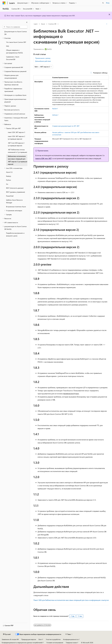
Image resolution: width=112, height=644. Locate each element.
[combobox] (15, 27)
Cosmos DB (52, 24)
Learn (36, 24)
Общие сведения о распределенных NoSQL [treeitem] (15, 51)
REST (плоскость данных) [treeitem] (15, 188)
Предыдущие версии (29, 639)
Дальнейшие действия (43, 61)
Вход (108, 3)
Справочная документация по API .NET (66, 126)
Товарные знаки (71, 643)
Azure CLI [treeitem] (9, 172)
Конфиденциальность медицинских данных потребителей (22, 643)
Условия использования (55, 643)
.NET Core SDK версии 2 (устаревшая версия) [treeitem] (16, 144)
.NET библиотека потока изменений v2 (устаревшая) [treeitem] (17, 151)
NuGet (54, 109)
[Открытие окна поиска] (103, 3)
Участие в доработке (53, 639)
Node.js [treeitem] (9, 176)
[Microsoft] (4, 3)
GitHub (55, 115)
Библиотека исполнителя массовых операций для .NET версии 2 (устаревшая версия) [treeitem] (17, 160)
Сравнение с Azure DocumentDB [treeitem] (13, 58)
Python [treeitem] (9, 180)
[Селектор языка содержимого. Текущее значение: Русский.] (7, 634)
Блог (40, 639)
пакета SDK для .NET (44, 158)
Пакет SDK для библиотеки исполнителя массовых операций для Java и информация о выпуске (71, 600)
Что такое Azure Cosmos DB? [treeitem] (16, 42)
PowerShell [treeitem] (10, 196)
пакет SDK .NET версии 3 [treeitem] (16, 132)
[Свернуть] (27, 22)
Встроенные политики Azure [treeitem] (16, 207)
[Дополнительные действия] (107, 24)
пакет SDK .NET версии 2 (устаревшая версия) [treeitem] (16, 138)
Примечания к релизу (43, 58)
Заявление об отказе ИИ (10, 639)
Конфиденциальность (71, 639)
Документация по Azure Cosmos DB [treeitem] (16, 33)
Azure (43, 24)
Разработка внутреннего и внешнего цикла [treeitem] (15, 234)
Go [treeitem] (7, 184)
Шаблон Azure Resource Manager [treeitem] (14, 201)
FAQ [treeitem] (8, 46)
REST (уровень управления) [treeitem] (16, 192)
